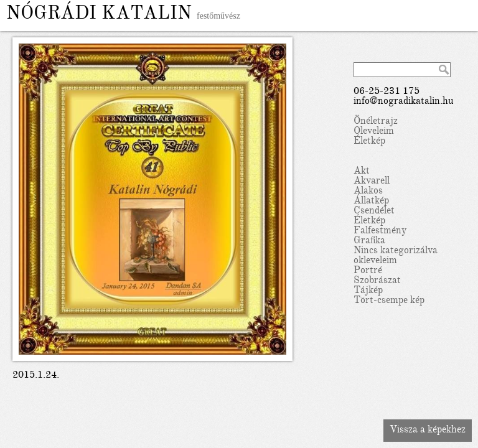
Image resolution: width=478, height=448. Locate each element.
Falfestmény (380, 231)
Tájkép (368, 291)
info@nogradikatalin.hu (404, 102)
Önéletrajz (376, 122)
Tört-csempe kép (389, 301)
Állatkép (371, 202)
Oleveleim (374, 132)
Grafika (369, 241)
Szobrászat (377, 281)
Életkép (369, 142)
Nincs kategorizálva (396, 251)
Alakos (368, 192)
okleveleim (375, 261)
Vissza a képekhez (428, 431)
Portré (368, 271)
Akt (362, 172)
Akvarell (372, 182)
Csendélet (374, 212)
